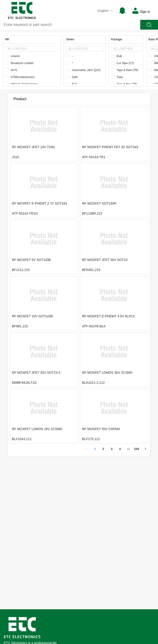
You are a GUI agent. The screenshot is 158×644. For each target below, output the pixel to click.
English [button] (105, 11)
